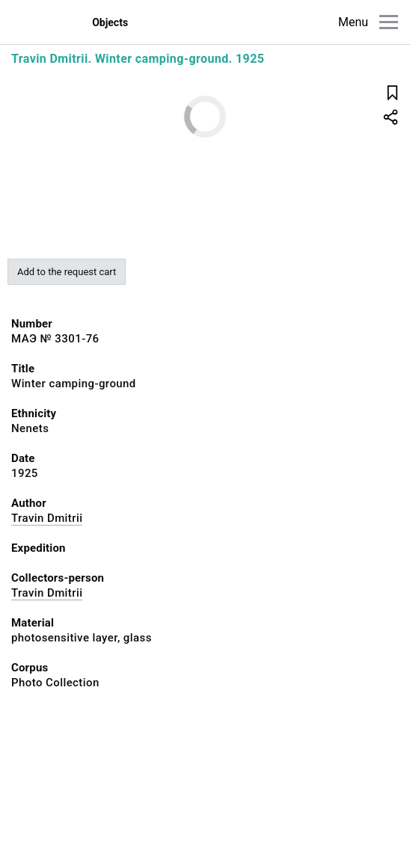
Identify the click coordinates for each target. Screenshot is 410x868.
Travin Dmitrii (47, 518)
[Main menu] (389, 22)
